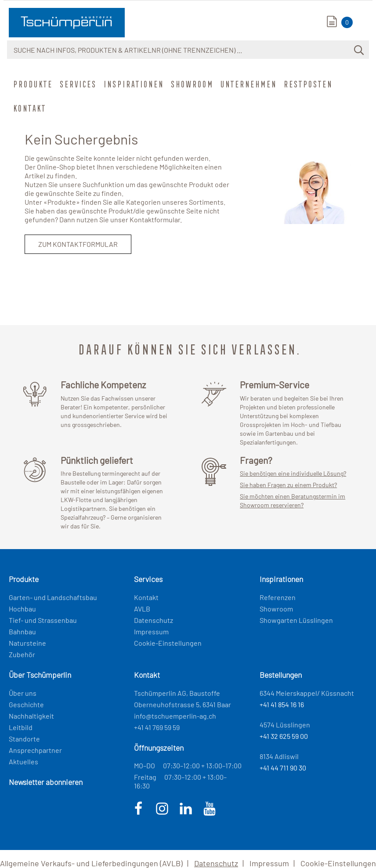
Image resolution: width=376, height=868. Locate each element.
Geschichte (26, 704)
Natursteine (27, 643)
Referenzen (278, 597)
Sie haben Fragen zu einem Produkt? (288, 485)
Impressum (151, 631)
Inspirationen (133, 84)
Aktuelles (23, 761)
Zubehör (22, 654)
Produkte (32, 84)
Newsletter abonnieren (46, 782)
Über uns (23, 693)
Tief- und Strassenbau (43, 620)
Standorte (24, 739)
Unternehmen (248, 84)
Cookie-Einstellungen (168, 643)
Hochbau (22, 609)
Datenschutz (154, 620)
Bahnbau (22, 631)
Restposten (307, 84)
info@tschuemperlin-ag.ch (175, 716)
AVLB (142, 609)
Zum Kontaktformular (78, 244)
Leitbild (21, 727)
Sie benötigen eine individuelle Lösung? (293, 473)
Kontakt (29, 108)
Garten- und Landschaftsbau (53, 597)
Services (77, 84)
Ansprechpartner (35, 750)
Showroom (191, 84)
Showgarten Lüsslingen (296, 620)
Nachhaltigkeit (31, 716)
